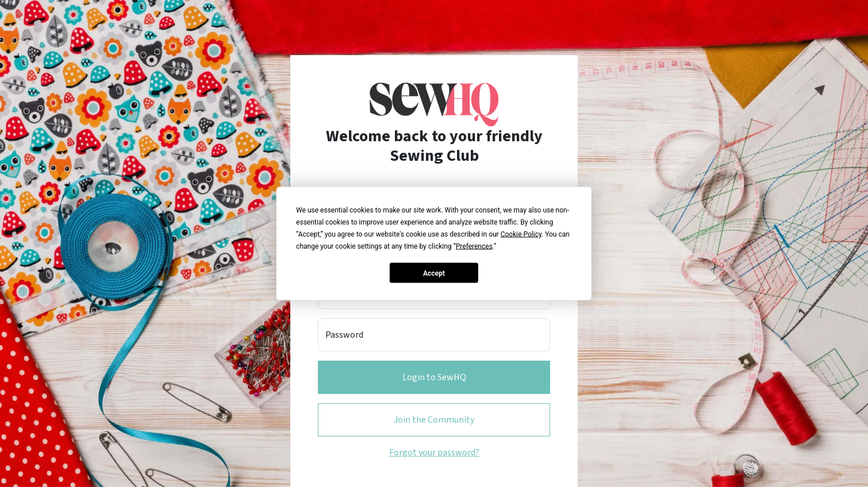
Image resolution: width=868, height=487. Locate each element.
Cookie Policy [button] (521, 234)
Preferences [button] (474, 246)
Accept (434, 273)
